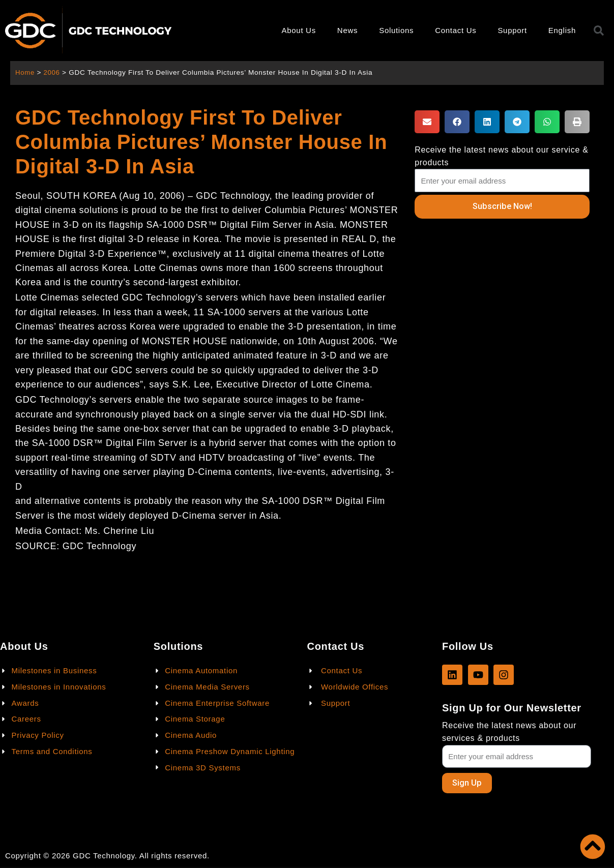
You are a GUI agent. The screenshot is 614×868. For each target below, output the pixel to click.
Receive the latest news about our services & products (509, 731)
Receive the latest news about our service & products (501, 156)
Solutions (396, 30)
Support (512, 30)
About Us (299, 30)
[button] (427, 122)
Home (25, 72)
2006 (53, 72)
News (347, 30)
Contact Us (456, 30)
